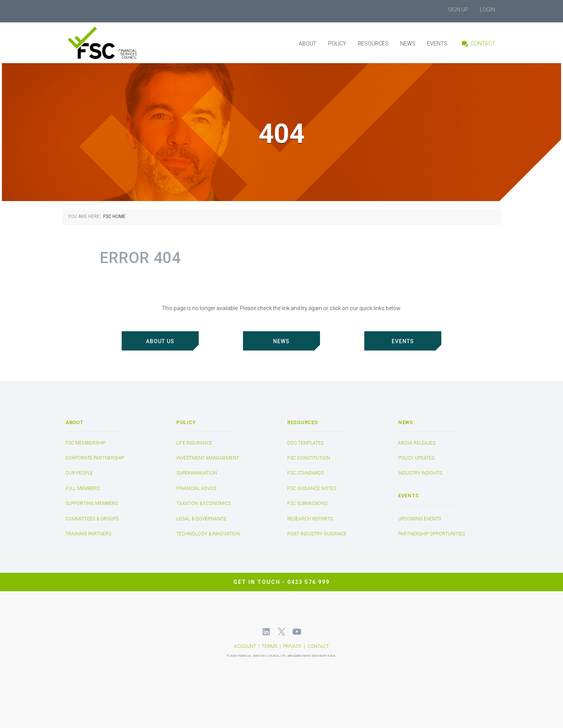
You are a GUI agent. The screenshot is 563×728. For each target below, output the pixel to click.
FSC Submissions (307, 503)
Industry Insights (420, 473)
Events (437, 44)
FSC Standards (306, 473)
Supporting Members (92, 503)
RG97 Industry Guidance (317, 534)
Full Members (83, 488)
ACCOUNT (245, 646)
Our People (79, 473)
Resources (373, 44)
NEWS (281, 341)
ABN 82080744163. (299, 656)
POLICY (186, 422)
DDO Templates (305, 443)
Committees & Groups (92, 519)
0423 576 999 (308, 582)
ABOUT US (160, 341)
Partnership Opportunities (431, 534)
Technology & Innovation (208, 534)
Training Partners (88, 534)
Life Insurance (194, 443)
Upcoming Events (420, 519)
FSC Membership (85, 443)
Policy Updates (416, 458)
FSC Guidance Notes (312, 488)
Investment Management (208, 458)
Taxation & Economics (204, 503)
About (308, 44)
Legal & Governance (201, 519)
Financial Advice (197, 488)
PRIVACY (292, 646)
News (408, 44)
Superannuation (197, 473)
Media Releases (417, 443)
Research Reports (310, 519)
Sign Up (458, 10)
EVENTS (403, 341)
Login (488, 10)
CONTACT (318, 646)
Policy (337, 44)
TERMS (270, 646)
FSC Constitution (309, 458)
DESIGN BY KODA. (324, 656)
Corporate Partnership (95, 458)
